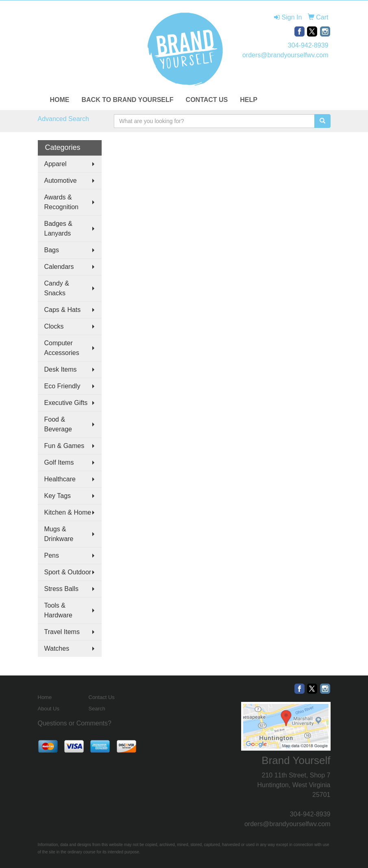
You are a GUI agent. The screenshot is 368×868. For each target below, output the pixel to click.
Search (97, 709)
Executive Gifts (66, 403)
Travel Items (62, 632)
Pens (52, 555)
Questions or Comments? (75, 723)
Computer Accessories (62, 348)
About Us (49, 709)
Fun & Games (64, 446)
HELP (249, 100)
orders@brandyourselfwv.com (285, 55)
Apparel (56, 164)
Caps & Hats (63, 310)
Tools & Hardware (58, 610)
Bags (52, 250)
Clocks (54, 326)
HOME (60, 100)
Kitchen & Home (68, 512)
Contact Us (102, 697)
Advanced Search (63, 119)
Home (45, 697)
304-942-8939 (308, 45)
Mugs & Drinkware (59, 534)
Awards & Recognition (62, 202)
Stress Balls (61, 589)
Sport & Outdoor (68, 572)
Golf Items (59, 462)
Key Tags (58, 496)
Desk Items (61, 369)
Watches (57, 648)
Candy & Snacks (57, 288)
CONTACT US (207, 100)
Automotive (61, 181)
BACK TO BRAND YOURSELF (128, 100)
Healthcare (60, 479)
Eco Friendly (62, 386)
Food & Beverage (58, 424)
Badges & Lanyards (58, 228)
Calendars (59, 267)
